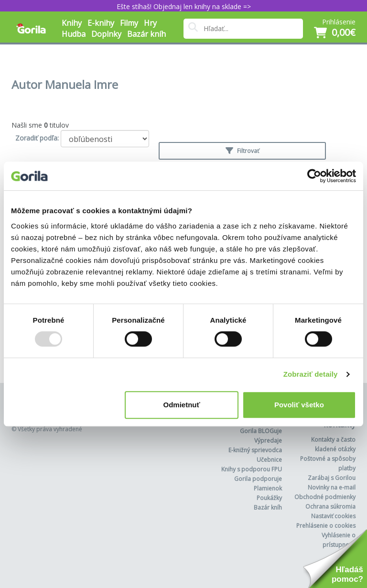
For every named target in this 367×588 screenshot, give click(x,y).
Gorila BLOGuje (261, 431)
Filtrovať (242, 151)
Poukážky (269, 498)
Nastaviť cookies (333, 516)
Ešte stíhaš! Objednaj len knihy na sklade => (184, 6)
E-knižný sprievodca (255, 450)
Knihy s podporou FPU (252, 469)
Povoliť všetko (299, 405)
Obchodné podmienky (325, 497)
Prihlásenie (339, 22)
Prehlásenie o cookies (326, 526)
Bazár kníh (146, 34)
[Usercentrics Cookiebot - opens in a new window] (314, 176)
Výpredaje (268, 441)
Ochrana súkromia (330, 506)
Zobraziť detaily (311, 374)
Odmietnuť (182, 405)
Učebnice (269, 460)
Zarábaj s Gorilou (332, 478)
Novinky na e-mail (332, 487)
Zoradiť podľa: (37, 138)
